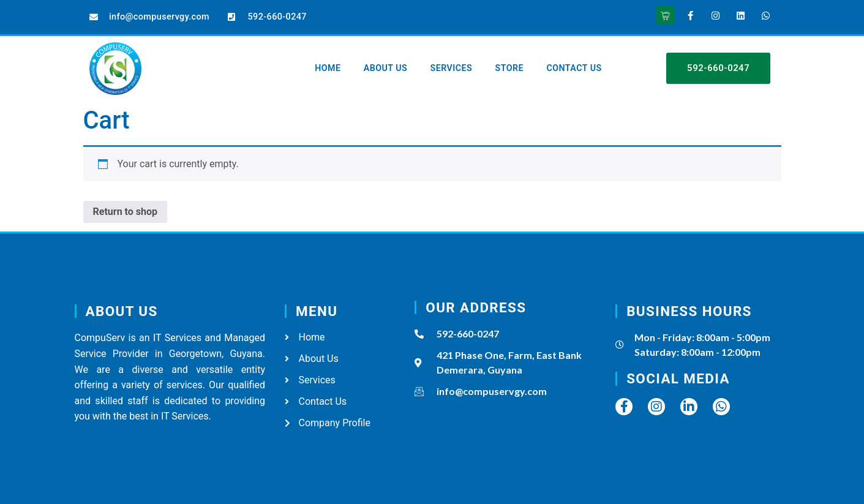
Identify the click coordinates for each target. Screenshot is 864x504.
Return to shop (126, 212)
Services (460, 59)
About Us (390, 59)
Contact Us (345, 78)
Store (522, 59)
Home (330, 59)
